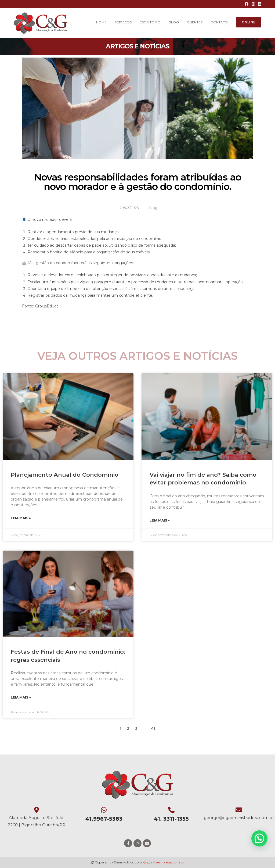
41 (153, 728)
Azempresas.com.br (169, 862)
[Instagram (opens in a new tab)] (253, 4)
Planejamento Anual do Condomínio (65, 475)
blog (153, 208)
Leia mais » (21, 518)
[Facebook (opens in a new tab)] (247, 4)
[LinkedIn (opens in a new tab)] (259, 4)
